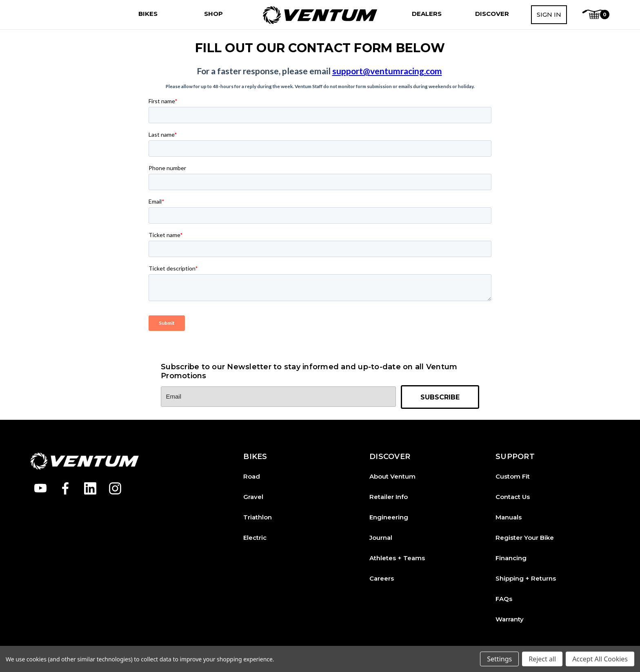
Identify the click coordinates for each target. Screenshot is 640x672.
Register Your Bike (525, 538)
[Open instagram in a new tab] (115, 488)
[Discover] (492, 14)
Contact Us (513, 497)
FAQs (504, 599)
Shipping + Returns (526, 578)
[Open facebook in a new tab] (65, 488)
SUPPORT (515, 457)
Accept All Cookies (600, 659)
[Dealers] (427, 14)
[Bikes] (148, 14)
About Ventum (392, 476)
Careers (382, 578)
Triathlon (258, 517)
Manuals (509, 517)
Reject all (542, 659)
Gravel (253, 497)
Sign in (549, 14)
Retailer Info (389, 497)
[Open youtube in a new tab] (40, 488)
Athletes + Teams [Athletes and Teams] (397, 558)
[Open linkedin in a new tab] (90, 488)
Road (252, 476)
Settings (499, 659)
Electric (255, 538)
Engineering (389, 517)
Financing (511, 558)
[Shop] (213, 14)
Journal (381, 538)
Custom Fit (513, 476)
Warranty (510, 619)
